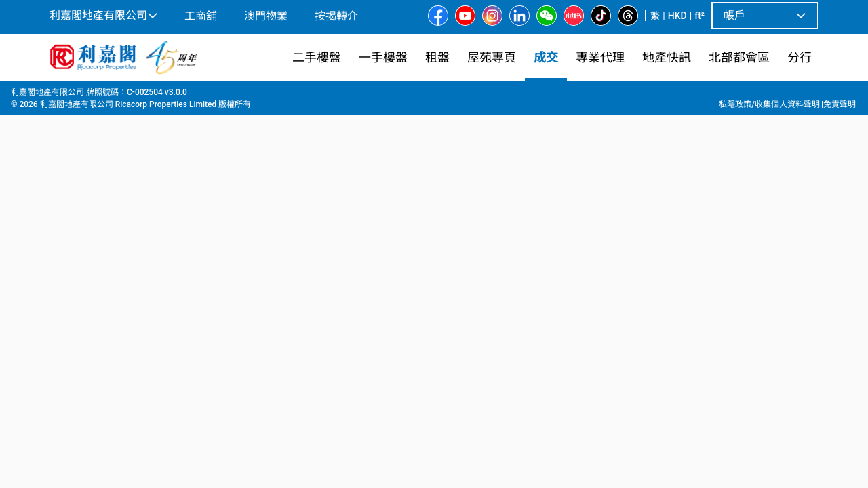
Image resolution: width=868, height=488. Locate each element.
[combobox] (336, 113)
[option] (79, 237)
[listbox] (454, 238)
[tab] (110, 314)
